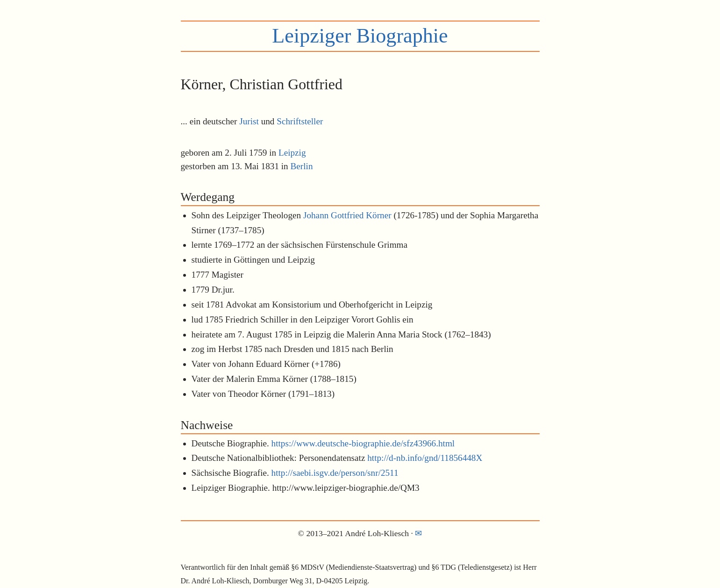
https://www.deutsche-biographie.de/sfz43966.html (363, 443)
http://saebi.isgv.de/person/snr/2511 (335, 473)
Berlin (302, 166)
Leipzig (292, 153)
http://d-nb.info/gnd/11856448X (425, 458)
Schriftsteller (300, 121)
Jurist (249, 121)
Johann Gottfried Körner (347, 215)
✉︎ (418, 533)
